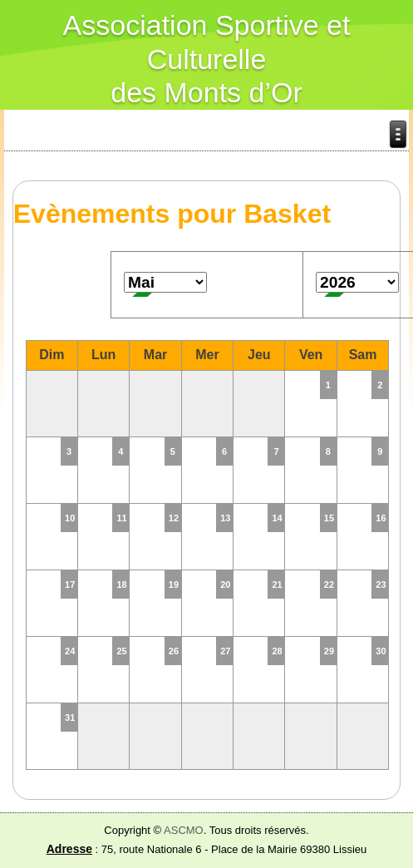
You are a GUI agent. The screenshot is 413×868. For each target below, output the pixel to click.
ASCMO (184, 830)
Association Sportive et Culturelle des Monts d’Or (207, 59)
